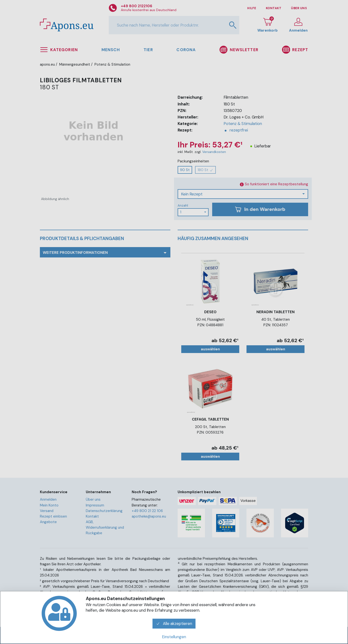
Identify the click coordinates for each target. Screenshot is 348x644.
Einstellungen (174, 637)
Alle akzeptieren (174, 623)
